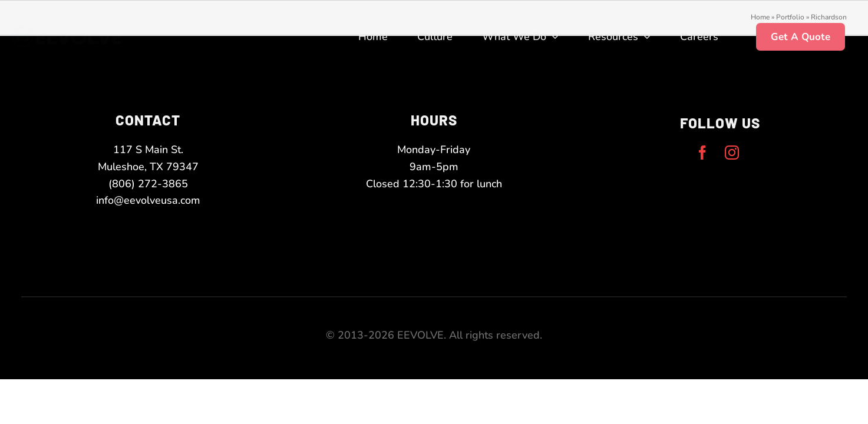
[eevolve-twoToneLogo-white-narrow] (77, 32)
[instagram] (732, 153)
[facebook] (702, 153)
